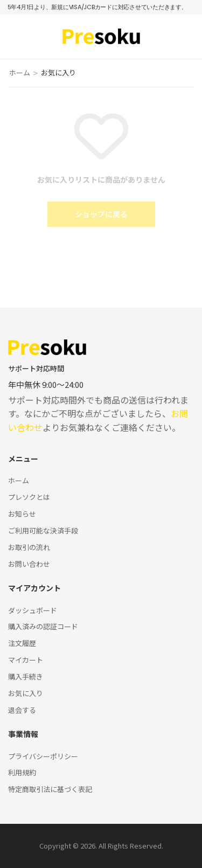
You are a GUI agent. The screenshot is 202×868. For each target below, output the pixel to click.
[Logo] (101, 36)
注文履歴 (22, 643)
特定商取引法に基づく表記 (50, 789)
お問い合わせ (29, 564)
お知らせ (22, 514)
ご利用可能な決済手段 (43, 530)
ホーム (20, 72)
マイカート (26, 660)
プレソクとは (29, 497)
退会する (22, 710)
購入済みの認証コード (43, 626)
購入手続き (26, 676)
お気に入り (26, 693)
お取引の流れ (29, 547)
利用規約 (22, 772)
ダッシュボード (33, 610)
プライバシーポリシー (43, 756)
